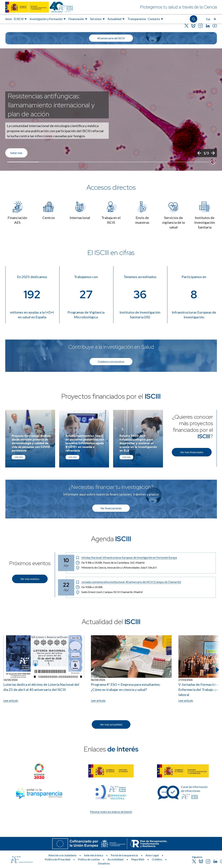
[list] (111, 110)
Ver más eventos (30, 579)
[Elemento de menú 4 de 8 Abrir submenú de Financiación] (78, 19)
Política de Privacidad (57, 859)
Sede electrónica (94, 855)
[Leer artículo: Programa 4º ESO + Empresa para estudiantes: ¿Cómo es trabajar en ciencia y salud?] (131, 669)
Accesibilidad (115, 859)
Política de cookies (89, 859)
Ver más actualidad (111, 724)
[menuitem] (9, 19)
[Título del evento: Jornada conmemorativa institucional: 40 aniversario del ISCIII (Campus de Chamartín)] (144, 582)
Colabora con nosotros (111, 362)
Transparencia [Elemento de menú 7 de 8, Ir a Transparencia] (137, 19)
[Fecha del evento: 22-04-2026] (66, 587)
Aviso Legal (152, 855)
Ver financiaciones (111, 508)
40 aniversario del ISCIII (111, 38)
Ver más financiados (192, 452)
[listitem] (111, 110)
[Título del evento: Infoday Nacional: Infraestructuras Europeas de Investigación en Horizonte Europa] (144, 557)
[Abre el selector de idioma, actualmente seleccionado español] (211, 19)
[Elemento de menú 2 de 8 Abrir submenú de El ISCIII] (21, 19)
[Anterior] (199, 153)
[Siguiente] (213, 153)
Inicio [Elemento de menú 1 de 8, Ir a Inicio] (9, 19)
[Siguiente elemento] (217, 670)
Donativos (104, 863)
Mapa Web (138, 859)
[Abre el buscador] (193, 19)
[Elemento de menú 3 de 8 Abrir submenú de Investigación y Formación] (48, 19)
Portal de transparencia (124, 855)
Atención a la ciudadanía (62, 855)
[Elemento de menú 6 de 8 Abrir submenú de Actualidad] (117, 19)
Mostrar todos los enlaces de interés (111, 812)
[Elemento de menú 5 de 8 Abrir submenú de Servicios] (98, 19)
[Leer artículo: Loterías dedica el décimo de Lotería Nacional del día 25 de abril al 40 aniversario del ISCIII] (44, 669)
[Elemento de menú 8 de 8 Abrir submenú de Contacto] (156, 19)
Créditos (157, 859)
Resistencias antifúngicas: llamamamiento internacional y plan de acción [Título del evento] (51, 105)
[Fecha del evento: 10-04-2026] (66, 563)
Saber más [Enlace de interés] (16, 153)
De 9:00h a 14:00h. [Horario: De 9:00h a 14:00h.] (90, 587)
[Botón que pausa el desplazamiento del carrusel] (213, 162)
